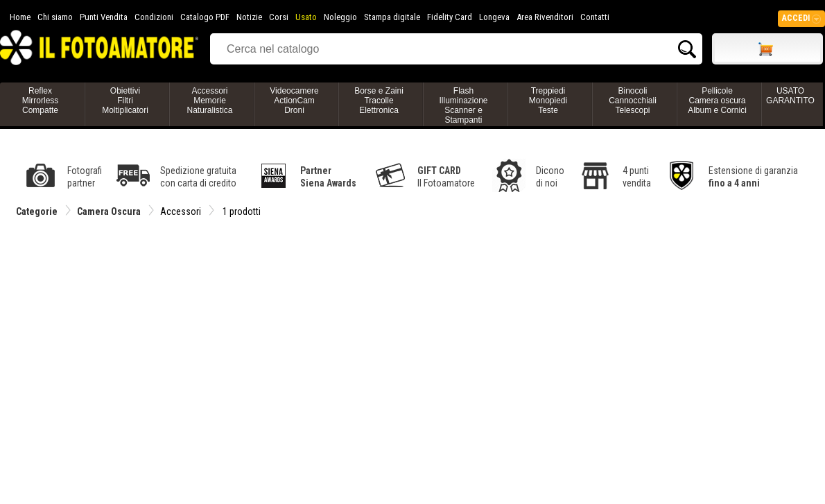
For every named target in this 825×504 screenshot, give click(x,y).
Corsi (279, 17)
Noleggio (340, 17)
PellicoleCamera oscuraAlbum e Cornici (717, 101)
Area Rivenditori (545, 17)
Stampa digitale (392, 17)
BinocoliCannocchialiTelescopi (633, 101)
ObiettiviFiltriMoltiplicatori (125, 101)
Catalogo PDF (205, 17)
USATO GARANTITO (790, 96)
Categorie (37, 211)
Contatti (595, 17)
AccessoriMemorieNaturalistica (209, 101)
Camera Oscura (109, 211)
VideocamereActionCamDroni (294, 101)
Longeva (494, 17)
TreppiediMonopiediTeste (548, 101)
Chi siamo (55, 17)
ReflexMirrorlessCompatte (41, 101)
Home (20, 17)
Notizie (249, 17)
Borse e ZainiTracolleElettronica (379, 101)
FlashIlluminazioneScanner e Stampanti (463, 105)
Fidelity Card (450, 17)
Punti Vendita (104, 17)
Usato (306, 17)
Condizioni (154, 17)
